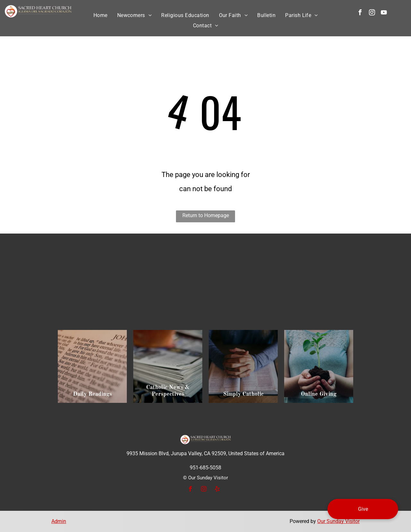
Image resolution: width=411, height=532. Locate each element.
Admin (59, 521)
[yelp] (217, 490)
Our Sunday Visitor (338, 521)
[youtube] (384, 13)
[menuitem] (101, 15)
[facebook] (360, 13)
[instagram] (372, 13)
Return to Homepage (206, 215)
